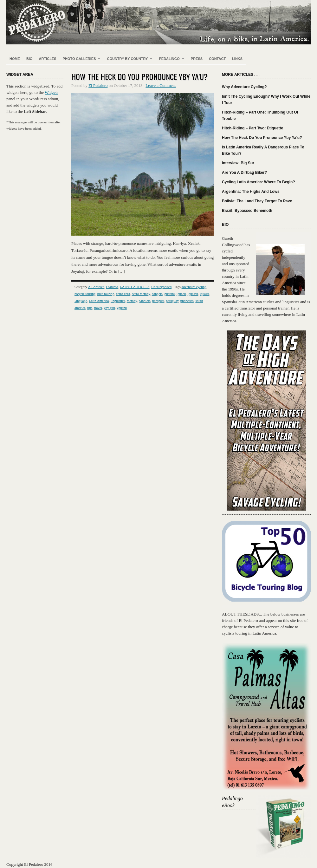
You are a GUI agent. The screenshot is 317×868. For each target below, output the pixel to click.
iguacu (181, 294)
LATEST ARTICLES (135, 287)
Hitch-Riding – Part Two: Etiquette (252, 128)
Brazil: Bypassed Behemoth (247, 211)
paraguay (172, 301)
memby (132, 301)
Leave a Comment (161, 85)
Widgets (52, 92)
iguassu (193, 294)
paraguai (158, 301)
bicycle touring (85, 294)
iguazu (204, 294)
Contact (217, 59)
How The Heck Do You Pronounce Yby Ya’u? (139, 76)
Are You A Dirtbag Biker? (244, 173)
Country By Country (128, 59)
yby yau (109, 308)
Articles (48, 59)
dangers (157, 294)
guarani (169, 294)
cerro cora (123, 294)
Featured (112, 287)
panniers (144, 301)
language (81, 301)
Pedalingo (170, 59)
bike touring (106, 294)
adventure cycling (194, 287)
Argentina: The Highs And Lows (251, 192)
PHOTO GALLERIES (80, 59)
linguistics (118, 301)
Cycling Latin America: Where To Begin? (259, 182)
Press (197, 59)
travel (98, 308)
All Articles (96, 287)
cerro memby (141, 294)
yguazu (122, 308)
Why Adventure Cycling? (244, 87)
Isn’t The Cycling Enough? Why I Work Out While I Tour (266, 100)
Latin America (99, 301)
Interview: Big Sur (238, 163)
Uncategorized (161, 287)
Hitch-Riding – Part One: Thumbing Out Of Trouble (260, 115)
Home (15, 59)
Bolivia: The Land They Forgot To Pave (257, 201)
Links (237, 59)
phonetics (187, 301)
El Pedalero (158, 22)
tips (90, 308)
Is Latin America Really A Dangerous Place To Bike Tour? (263, 150)
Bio (29, 59)
